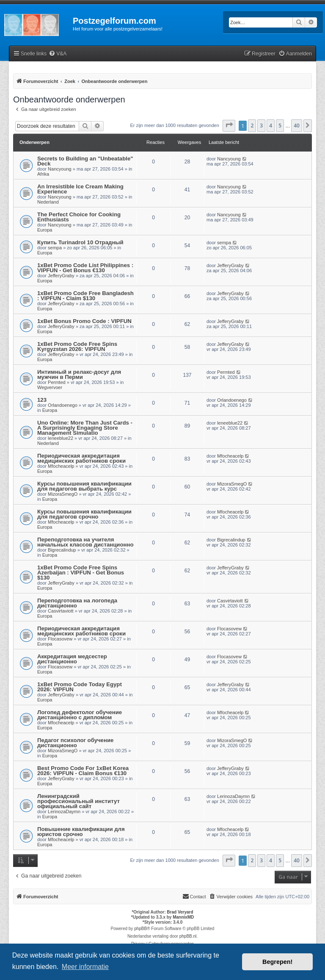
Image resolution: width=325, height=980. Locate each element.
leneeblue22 (61, 438)
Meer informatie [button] (85, 967)
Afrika (43, 174)
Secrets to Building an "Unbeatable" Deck (85, 161)
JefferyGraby (61, 276)
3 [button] (261, 126)
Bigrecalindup (62, 550)
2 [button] (252, 126)
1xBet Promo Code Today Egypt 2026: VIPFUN (80, 687)
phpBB (140, 929)
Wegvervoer (50, 387)
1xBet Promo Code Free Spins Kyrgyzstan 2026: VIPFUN (77, 346)
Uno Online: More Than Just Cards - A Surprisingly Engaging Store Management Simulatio (85, 428)
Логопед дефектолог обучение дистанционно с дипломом (80, 715)
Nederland (48, 202)
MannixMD (183, 917)
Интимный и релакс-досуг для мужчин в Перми (79, 374)
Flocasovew (60, 639)
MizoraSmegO (63, 494)
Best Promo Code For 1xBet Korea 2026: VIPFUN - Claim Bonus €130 (83, 771)
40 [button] (297, 126)
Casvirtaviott (61, 611)
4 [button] (271, 126)
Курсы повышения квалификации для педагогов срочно (84, 514)
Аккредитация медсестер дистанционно (72, 659)
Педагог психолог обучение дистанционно (75, 743)
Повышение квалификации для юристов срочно (81, 832)
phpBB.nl (188, 936)
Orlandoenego (63, 405)
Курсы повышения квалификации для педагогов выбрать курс (84, 486)
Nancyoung (60, 169)
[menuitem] (58, 54)
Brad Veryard (180, 912)
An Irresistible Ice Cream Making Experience (80, 189)
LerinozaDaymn (64, 812)
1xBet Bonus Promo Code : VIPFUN (84, 321)
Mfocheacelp (61, 466)
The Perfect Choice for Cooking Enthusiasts (79, 217)
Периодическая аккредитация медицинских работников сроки (81, 458)
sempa (55, 248)
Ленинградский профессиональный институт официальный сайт (78, 801)
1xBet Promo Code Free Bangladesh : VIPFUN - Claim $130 (85, 296)
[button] (229, 126)
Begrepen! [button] (277, 962)
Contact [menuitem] (194, 896)
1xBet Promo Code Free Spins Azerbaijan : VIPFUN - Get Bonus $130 (81, 573)
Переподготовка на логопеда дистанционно (77, 603)
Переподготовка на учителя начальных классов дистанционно (85, 542)
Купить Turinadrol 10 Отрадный (80, 242)
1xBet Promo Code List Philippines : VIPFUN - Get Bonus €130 (85, 268)
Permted (57, 382)
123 (42, 400)
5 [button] (280, 126)
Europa (45, 230)
